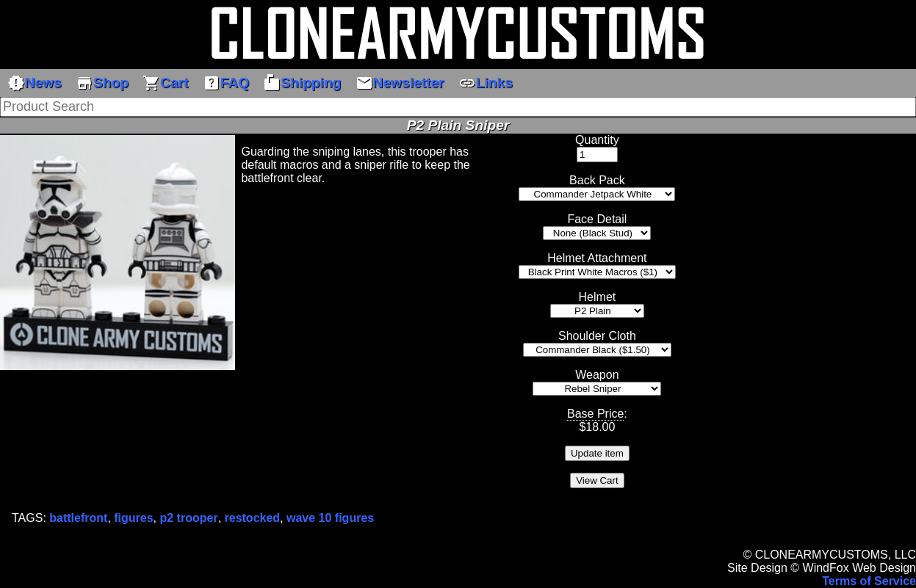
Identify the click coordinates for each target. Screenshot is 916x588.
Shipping (302, 83)
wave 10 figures (330, 518)
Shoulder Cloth (597, 336)
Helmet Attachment (597, 258)
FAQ (226, 83)
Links (486, 83)
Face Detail (597, 219)
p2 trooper (189, 518)
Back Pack (597, 180)
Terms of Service (869, 581)
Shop (102, 83)
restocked (253, 518)
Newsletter (400, 83)
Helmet (598, 297)
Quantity (597, 140)
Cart (165, 83)
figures (133, 518)
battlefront (78, 518)
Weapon (597, 375)
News (35, 83)
